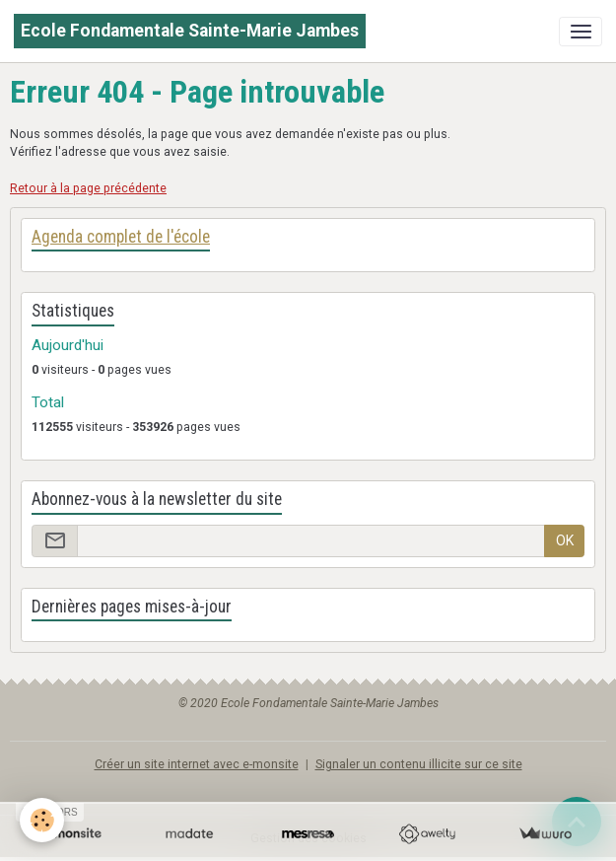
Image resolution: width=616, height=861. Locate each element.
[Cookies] (42, 820)
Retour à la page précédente (88, 188)
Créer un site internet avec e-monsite (197, 764)
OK (565, 540)
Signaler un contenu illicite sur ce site (419, 764)
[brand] (190, 31)
